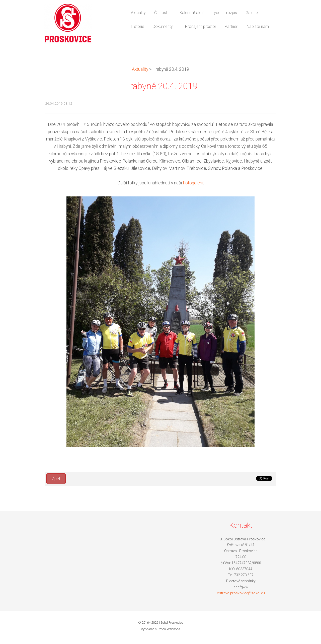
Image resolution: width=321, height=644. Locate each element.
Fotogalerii (193, 183)
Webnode (173, 629)
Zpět (56, 479)
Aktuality (140, 69)
